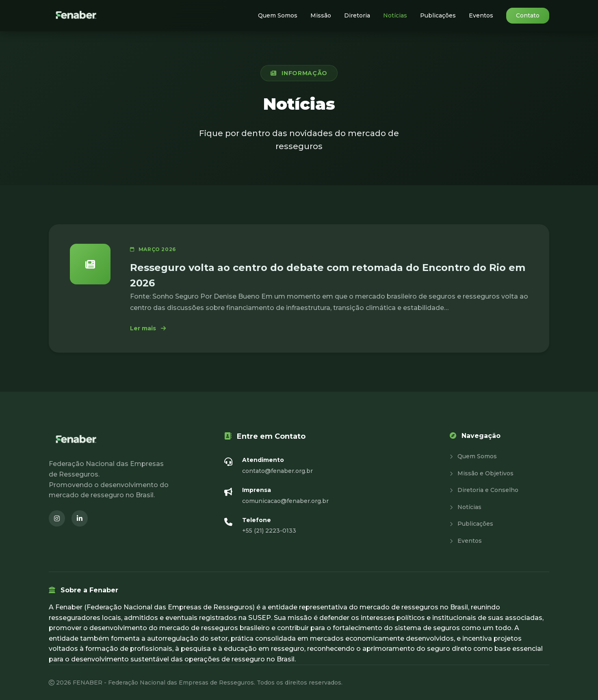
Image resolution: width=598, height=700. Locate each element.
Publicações (438, 15)
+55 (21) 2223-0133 (269, 531)
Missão (321, 15)
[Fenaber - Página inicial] (77, 16)
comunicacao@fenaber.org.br (285, 501)
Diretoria (357, 15)
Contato (528, 15)
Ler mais (148, 328)
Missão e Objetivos (482, 473)
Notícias (395, 15)
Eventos (481, 15)
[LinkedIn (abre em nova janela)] (80, 518)
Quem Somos (278, 15)
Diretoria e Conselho (484, 490)
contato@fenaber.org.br (277, 471)
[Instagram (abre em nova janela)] (57, 518)
